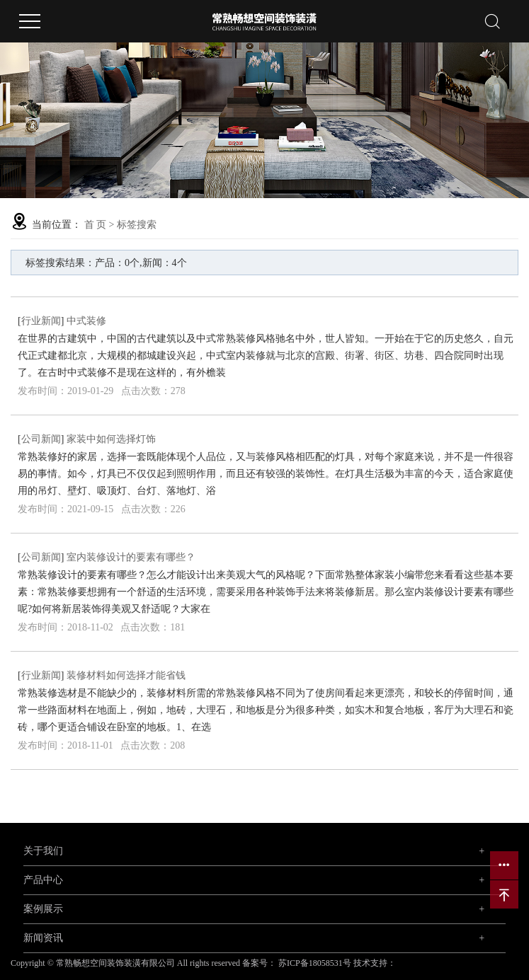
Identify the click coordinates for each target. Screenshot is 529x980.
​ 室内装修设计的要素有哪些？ (130, 557)
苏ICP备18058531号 (315, 963)
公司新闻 (41, 439)
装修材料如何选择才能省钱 (126, 675)
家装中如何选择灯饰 (111, 439)
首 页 (96, 225)
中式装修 (86, 321)
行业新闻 (41, 321)
